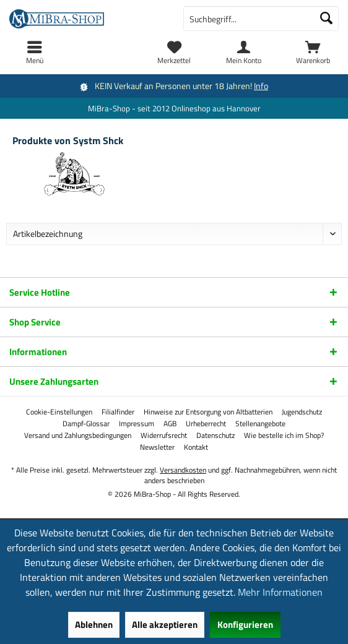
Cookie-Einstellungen (59, 412)
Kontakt (196, 447)
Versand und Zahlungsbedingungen (78, 436)
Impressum (137, 424)
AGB (170, 424)
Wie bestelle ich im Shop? (284, 436)
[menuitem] (313, 53)
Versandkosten (183, 470)
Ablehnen (94, 625)
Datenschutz (215, 436)
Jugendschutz (302, 412)
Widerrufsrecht (164, 436)
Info (261, 86)
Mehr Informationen (280, 592)
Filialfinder (118, 412)
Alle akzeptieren (165, 625)
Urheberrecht (206, 424)
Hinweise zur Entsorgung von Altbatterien (208, 412)
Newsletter (157, 447)
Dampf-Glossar (86, 424)
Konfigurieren (245, 625)
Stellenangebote (260, 424)
